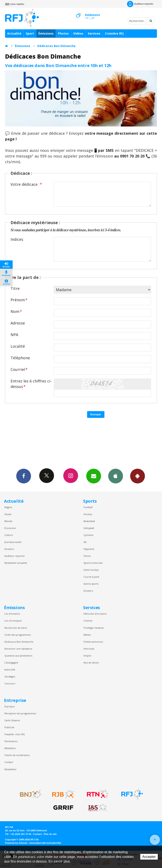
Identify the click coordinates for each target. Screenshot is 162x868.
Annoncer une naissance (18, 649)
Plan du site (50, 834)
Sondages (10, 676)
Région (8, 507)
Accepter (149, 857)
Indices (17, 239)
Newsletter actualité (16, 563)
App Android (138, 476)
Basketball (89, 521)
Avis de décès (91, 663)
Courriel (19, 369)
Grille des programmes (18, 635)
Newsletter (11, 769)
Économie (10, 528)
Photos (63, 33)
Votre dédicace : (26, 184)
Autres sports (91, 584)
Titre (15, 288)
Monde (8, 521)
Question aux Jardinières (18, 656)
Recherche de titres (16, 628)
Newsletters (94, 476)
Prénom (19, 300)
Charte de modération (17, 755)
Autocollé (10, 670)
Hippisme (89, 549)
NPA (14, 335)
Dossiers (9, 549)
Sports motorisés (93, 563)
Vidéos (78, 33)
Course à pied (91, 577)
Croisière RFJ (114, 33)
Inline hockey (91, 570)
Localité (18, 346)
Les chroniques (13, 621)
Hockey (88, 514)
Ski (85, 542)
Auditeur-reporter (140, 4)
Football (88, 507)
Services (94, 33)
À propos (9, 706)
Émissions (46, 33)
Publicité (9, 727)
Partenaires (11, 741)
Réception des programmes (20, 713)
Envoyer (96, 414)
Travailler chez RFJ (15, 734)
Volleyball (89, 528)
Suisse (8, 514)
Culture (9, 535)
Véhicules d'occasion (95, 614)
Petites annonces (93, 642)
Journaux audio (13, 542)
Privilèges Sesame (94, 628)
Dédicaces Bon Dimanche (56, 46)
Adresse (18, 323)
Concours (10, 683)
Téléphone (20, 358)
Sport (30, 33)
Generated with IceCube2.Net (45, 843)
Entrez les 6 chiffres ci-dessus (31, 384)
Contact (9, 762)
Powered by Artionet (16, 843)
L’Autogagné (11, 663)
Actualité (14, 33)
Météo (87, 635)
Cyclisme (88, 535)
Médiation (10, 748)
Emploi (87, 656)
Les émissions (12, 614)
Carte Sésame (12, 720)
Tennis (87, 556)
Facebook (24, 476)
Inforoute (89, 649)
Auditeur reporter (15, 556)
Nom (16, 311)
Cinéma (88, 621)
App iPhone (116, 476)
